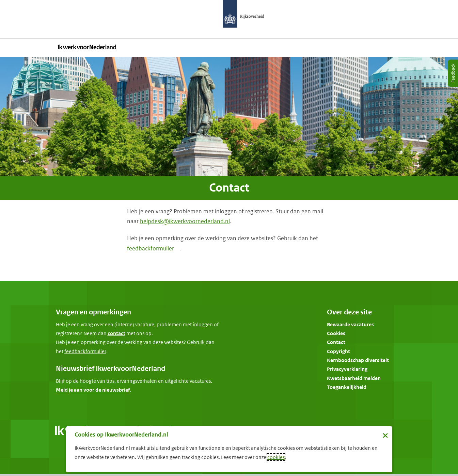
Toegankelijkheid (347, 387)
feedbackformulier (151, 248)
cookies (276, 457)
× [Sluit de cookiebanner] (385, 435)
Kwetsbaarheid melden (354, 378)
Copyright (338, 351)
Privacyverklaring (347, 369)
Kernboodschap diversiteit (358, 360)
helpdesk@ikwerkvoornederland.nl (185, 221)
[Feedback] (453, 73)
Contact (336, 342)
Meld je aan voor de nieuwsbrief (93, 390)
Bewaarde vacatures (350, 324)
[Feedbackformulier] (85, 351)
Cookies (336, 333)
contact (116, 333)
